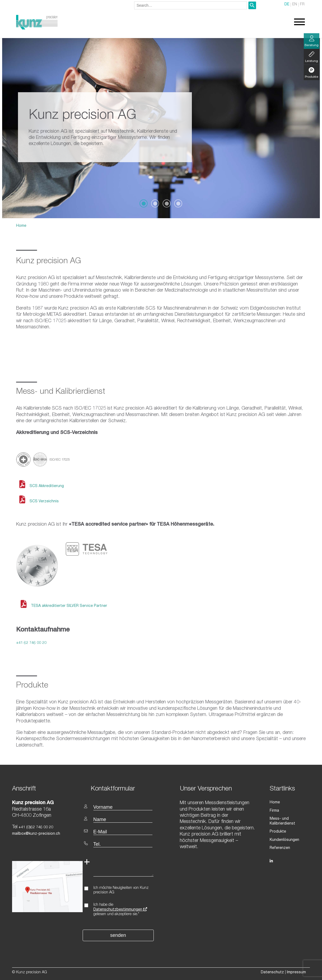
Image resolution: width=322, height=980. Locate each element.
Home (21, 226)
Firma (274, 811)
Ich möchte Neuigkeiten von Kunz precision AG (121, 890)
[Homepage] (37, 29)
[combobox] (191, 5)
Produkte (278, 832)
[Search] (252, 5)
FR (302, 5)
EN (295, 5)
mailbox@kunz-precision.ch (36, 834)
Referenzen (280, 848)
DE (287, 5)
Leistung (312, 57)
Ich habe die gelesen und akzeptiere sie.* (120, 910)
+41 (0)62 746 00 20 (35, 827)
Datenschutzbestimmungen (120, 910)
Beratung (312, 41)
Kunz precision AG (49, 262)
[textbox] (124, 788)
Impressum (296, 972)
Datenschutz (272, 972)
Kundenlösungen (284, 840)
